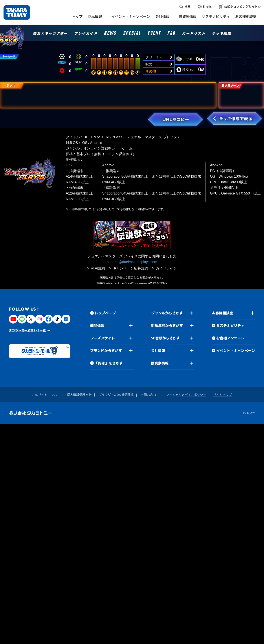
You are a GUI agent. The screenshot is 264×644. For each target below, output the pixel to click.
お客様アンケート (230, 338)
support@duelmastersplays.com (132, 262)
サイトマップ (222, 395)
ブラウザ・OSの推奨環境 (116, 395)
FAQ (171, 34)
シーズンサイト (103, 338)
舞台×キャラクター (50, 34)
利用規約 (98, 268)
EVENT (154, 34)
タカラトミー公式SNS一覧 (27, 330)
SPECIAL (132, 34)
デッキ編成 (222, 34)
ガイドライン (166, 268)
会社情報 (158, 351)
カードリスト (194, 34)
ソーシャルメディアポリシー (186, 395)
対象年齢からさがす (167, 326)
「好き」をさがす (109, 363)
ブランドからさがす (106, 351)
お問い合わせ (150, 395)
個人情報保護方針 (79, 395)
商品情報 (97, 326)
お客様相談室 (222, 313)
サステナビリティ (230, 326)
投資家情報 (160, 363)
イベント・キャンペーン (236, 351)
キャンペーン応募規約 (130, 268)
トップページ (105, 313)
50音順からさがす (165, 338)
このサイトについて (46, 395)
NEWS (110, 34)
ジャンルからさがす (167, 313)
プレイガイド (86, 34)
